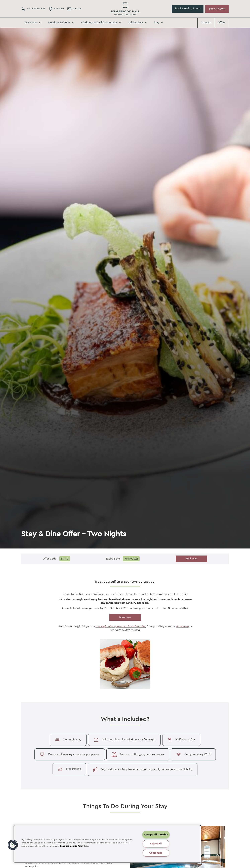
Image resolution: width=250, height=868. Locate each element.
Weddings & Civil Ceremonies (99, 23)
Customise (156, 853)
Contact (206, 23)
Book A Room (217, 9)
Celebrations (136, 23)
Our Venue (31, 23)
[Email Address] (74, 9)
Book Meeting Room (188, 9)
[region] (107, 844)
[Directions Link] (56, 9)
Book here (182, 626)
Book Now (192, 559)
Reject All (156, 844)
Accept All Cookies (156, 835)
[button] (13, 845)
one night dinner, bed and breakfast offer (120, 626)
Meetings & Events (59, 23)
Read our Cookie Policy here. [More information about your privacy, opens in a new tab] (75, 846)
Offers (221, 23)
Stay (157, 23)
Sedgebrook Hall (125, 9)
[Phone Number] (33, 9)
